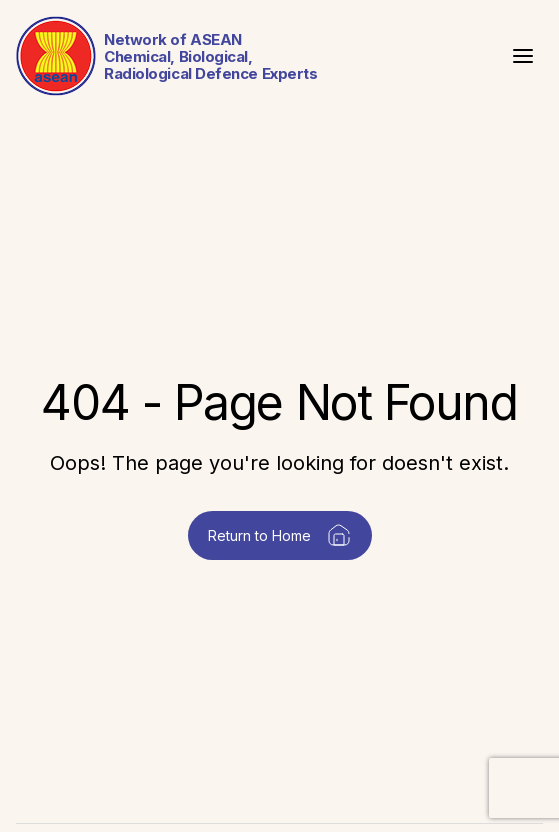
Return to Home (280, 535)
